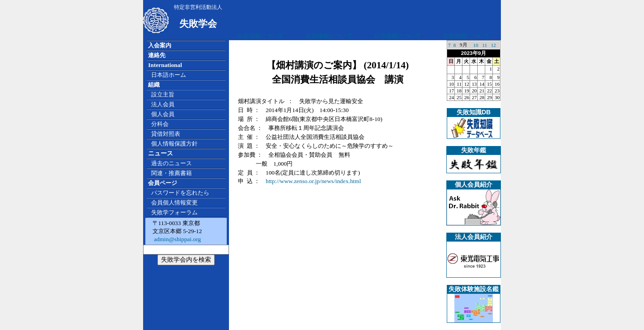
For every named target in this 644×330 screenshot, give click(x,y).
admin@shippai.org (177, 239)
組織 (154, 85)
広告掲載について (260, 36)
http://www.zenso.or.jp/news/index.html (313, 181)
